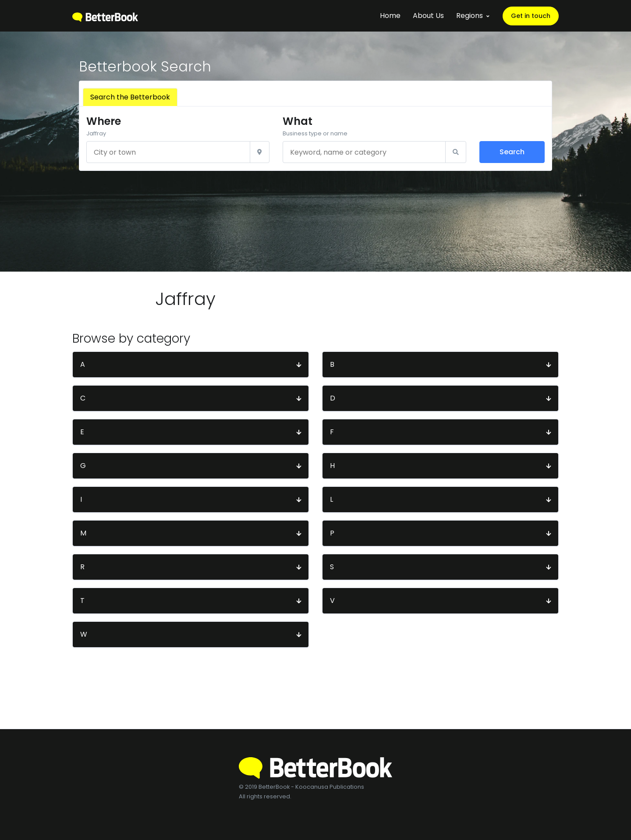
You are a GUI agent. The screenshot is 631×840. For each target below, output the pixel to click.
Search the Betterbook (130, 97)
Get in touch (531, 16)
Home (390, 16)
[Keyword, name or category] (364, 152)
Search (512, 152)
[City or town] (168, 152)
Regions (470, 16)
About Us (428, 16)
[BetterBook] (105, 16)
